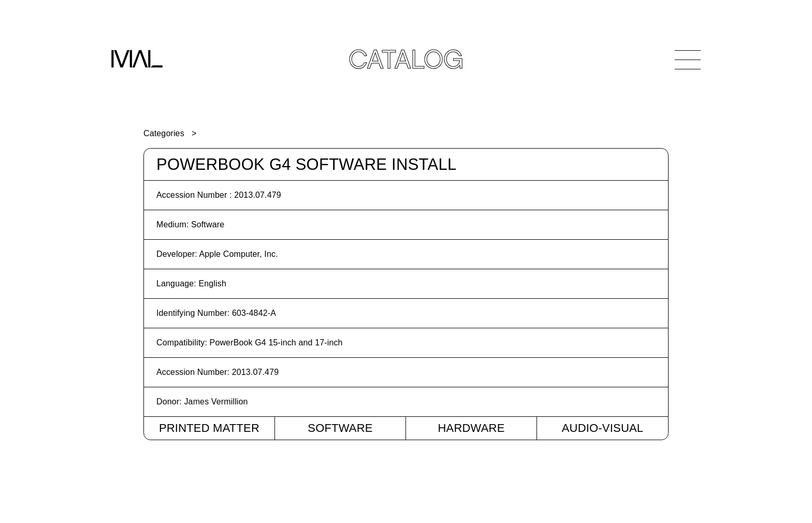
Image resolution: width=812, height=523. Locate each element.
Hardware (471, 428)
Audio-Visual (603, 428)
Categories (164, 133)
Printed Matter (209, 428)
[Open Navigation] (688, 60)
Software (340, 428)
